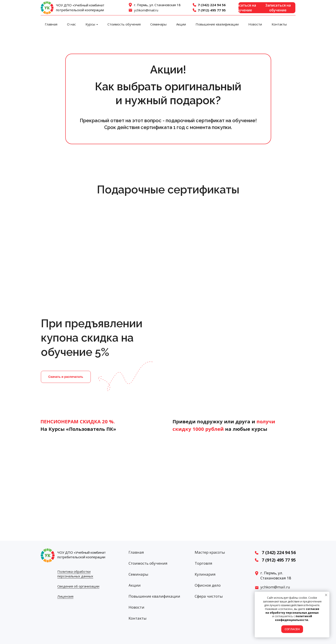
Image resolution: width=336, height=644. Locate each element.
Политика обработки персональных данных (75, 574)
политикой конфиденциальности (294, 618)
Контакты (279, 24)
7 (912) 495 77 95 (212, 10)
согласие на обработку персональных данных (292, 611)
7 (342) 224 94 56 (212, 5)
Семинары (158, 24)
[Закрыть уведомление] (326, 595)
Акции (181, 24)
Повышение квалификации (217, 24)
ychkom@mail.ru (146, 10)
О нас (71, 24)
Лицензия (65, 596)
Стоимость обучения (124, 24)
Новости (255, 24)
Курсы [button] (90, 24)
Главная (51, 24)
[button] (267, 8)
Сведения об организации (78, 586)
